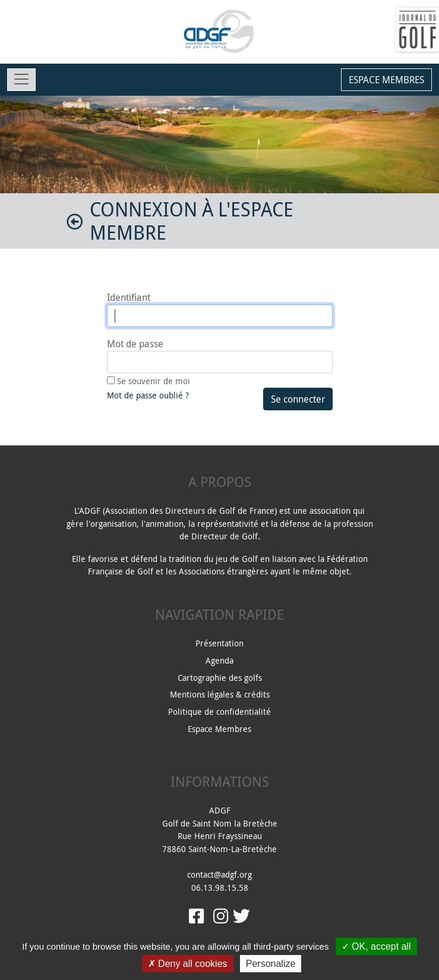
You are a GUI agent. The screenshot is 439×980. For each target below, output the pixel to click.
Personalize (271, 964)
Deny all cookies (188, 964)
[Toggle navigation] (21, 80)
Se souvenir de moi (154, 381)
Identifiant (129, 297)
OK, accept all (376, 946)
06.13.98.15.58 (220, 888)
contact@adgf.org (219, 874)
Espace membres (386, 80)
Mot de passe (135, 344)
